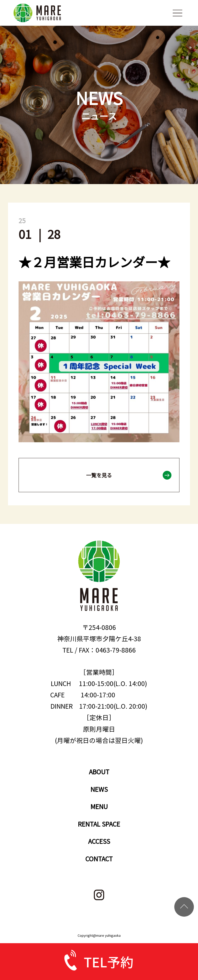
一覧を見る (99, 475)
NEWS (99, 789)
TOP (184, 907)
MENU (99, 806)
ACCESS (99, 841)
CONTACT (99, 858)
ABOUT (99, 771)
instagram (99, 895)
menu (178, 13)
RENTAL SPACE (99, 824)
